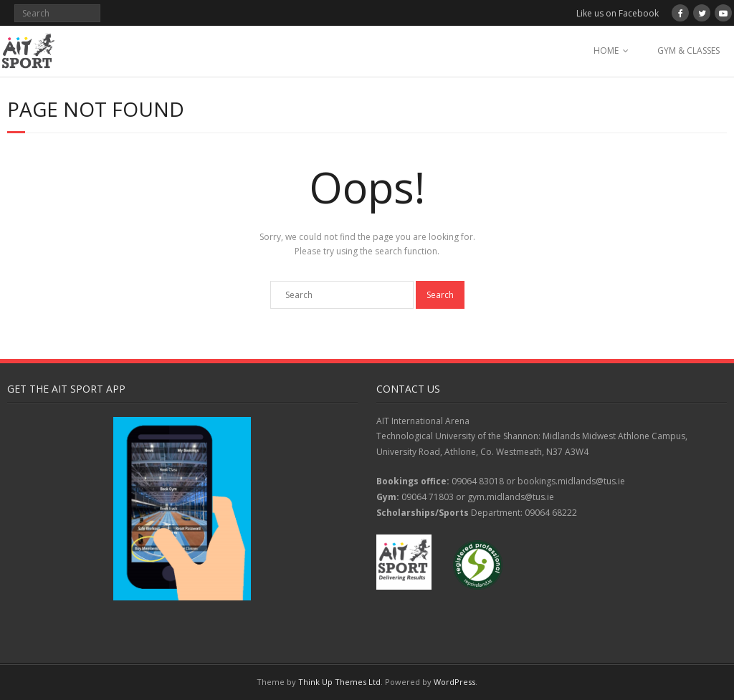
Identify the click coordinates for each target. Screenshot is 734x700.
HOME (606, 51)
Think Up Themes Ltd (339, 682)
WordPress (454, 682)
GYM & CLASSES (688, 51)
